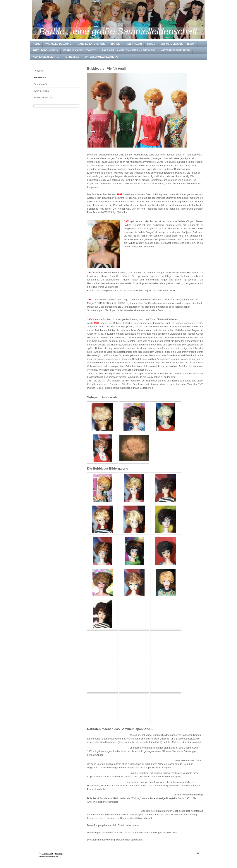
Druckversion (46, 854)
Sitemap (59, 854)
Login (196, 853)
